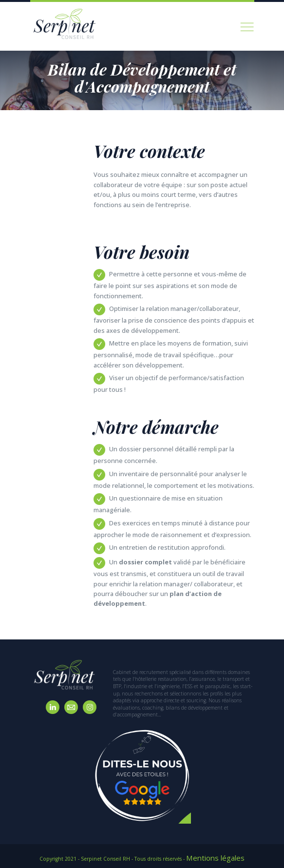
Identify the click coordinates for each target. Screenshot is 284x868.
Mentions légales (216, 856)
